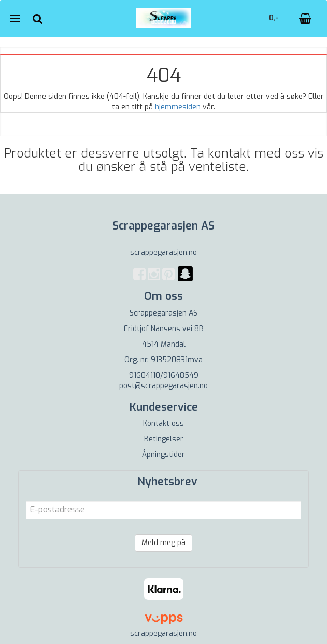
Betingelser (164, 439)
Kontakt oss (163, 424)
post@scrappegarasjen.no (163, 386)
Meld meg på (163, 543)
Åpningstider (163, 455)
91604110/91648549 (164, 375)
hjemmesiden (178, 107)
